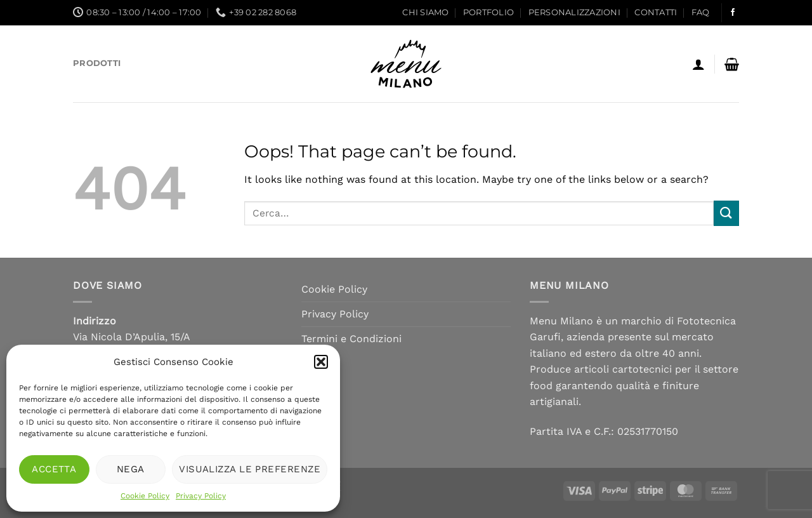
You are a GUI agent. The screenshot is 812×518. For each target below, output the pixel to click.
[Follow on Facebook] (733, 13)
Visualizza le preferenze (250, 469)
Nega (131, 469)
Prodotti (97, 63)
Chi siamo (425, 12)
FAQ (701, 12)
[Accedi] (698, 64)
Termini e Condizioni (351, 339)
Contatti (656, 12)
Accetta (54, 469)
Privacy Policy (201, 496)
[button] (321, 362)
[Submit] (726, 213)
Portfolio (488, 12)
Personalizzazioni (574, 12)
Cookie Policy (145, 496)
